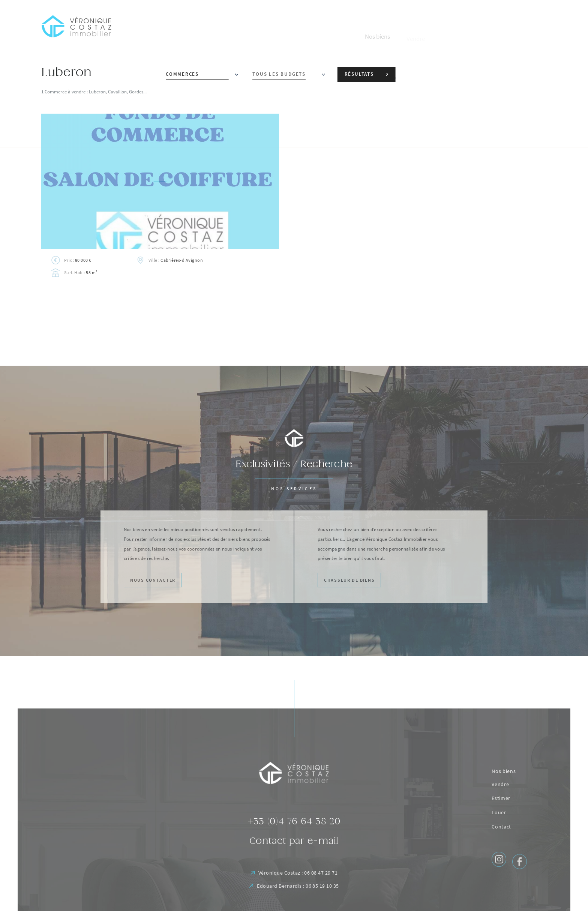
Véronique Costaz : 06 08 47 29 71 (294, 887)
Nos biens (504, 781)
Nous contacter (150, 580)
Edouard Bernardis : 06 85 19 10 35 (294, 903)
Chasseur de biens (346, 580)
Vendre (500, 797)
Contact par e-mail (294, 854)
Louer (499, 829)
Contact (501, 846)
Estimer (501, 813)
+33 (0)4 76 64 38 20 (294, 832)
